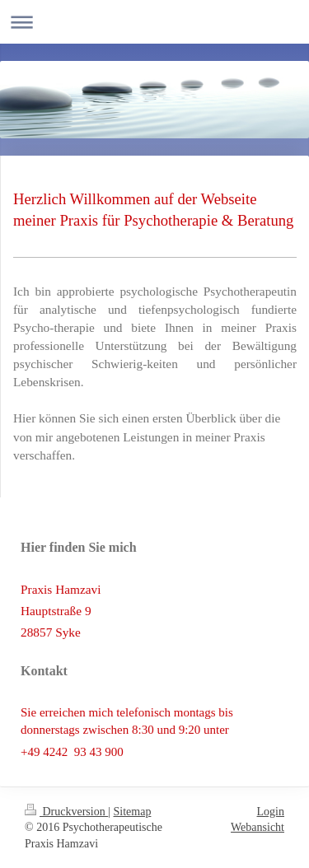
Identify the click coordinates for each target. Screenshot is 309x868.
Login (271, 812)
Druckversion (66, 812)
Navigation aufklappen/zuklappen (154, 22)
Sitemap (133, 812)
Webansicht (257, 827)
